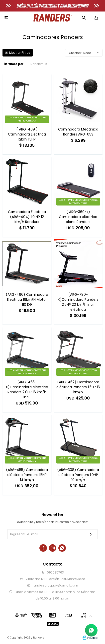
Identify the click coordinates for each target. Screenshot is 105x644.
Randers (37, 64)
